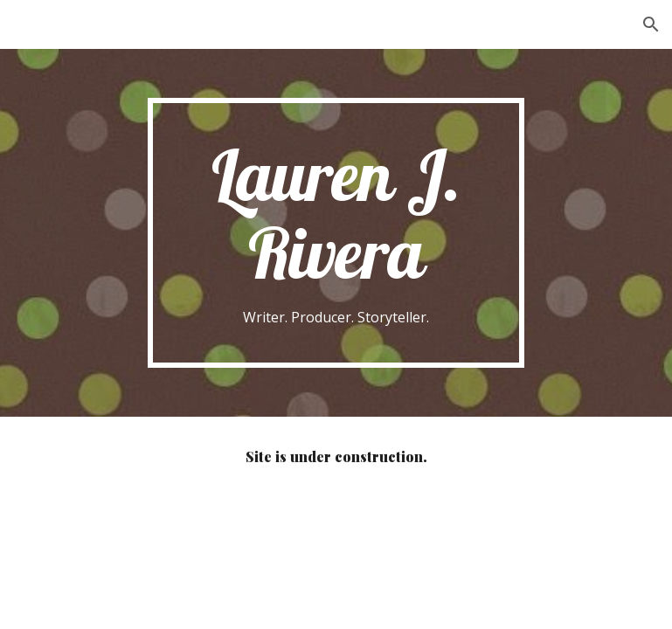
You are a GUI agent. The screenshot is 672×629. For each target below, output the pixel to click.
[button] (651, 24)
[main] (336, 233)
